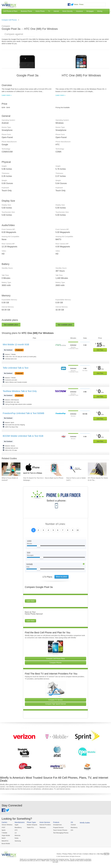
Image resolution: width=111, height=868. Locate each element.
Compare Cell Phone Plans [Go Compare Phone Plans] (55, 659)
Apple (17, 825)
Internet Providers (45, 825)
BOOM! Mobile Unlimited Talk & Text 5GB (23, 436)
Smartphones (57, 825)
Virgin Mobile (6, 835)
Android (73, 825)
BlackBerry (18, 827)
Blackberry (74, 827)
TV (49, 11)
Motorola (18, 835)
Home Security (67, 11)
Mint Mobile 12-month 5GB (16, 344)
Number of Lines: (55, 524)
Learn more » (7, 95)
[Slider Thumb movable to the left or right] (39, 547)
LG (16, 833)
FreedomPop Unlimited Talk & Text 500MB (23, 413)
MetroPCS (5, 841)
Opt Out (106, 854)
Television (43, 827)
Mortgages (90, 11)
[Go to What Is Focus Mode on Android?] (11, 469)
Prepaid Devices (58, 827)
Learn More (30, 601)
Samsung (18, 841)
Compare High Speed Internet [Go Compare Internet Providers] (56, 704)
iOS (72, 830)
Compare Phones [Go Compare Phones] (55, 663)
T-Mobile (4, 833)
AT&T (3, 827)
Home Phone (40, 11)
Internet (56, 11)
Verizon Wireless (7, 825)
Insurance (79, 11)
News (76, 4)
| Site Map (100, 854)
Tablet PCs (30, 827)
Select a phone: (56, 501)
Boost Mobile (6, 844)
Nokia (17, 838)
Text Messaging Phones (61, 833)
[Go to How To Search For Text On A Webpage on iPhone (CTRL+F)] (33, 469)
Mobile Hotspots (32, 825)
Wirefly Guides (85, 823)
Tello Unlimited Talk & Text (16, 368)
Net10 (4, 838)
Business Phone (26, 11)
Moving (100, 11)
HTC (16, 830)
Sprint (4, 830)
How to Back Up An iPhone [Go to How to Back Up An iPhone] (54, 478)
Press (81, 4)
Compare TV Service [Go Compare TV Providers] (56, 700)
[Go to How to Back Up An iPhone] (54, 469)
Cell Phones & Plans (10, 11)
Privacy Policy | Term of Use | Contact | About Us (79, 854)
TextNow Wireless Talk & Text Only (20, 391)
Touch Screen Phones (60, 830)
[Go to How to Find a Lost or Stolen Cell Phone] (76, 469)
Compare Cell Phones (9, 20)
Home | (59, 854)
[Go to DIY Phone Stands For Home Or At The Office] (97, 469)
